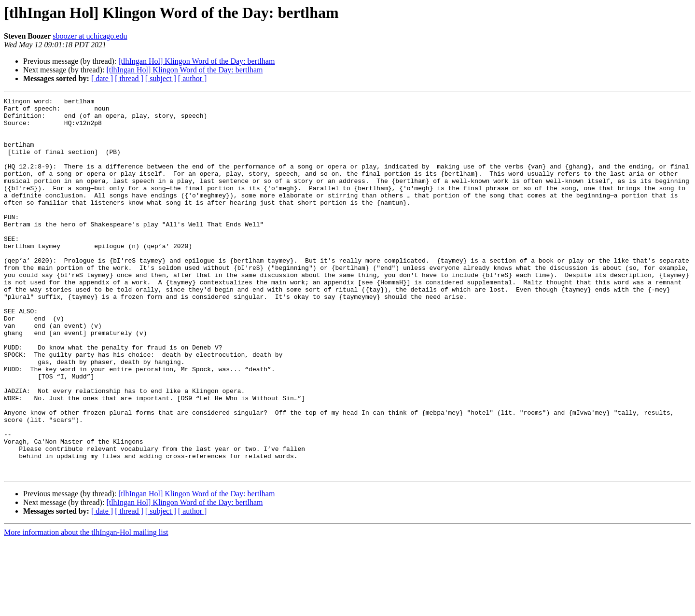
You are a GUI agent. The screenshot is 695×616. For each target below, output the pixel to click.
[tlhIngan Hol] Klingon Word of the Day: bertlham (196, 61)
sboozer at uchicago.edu (90, 36)
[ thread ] (129, 78)
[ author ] (193, 78)
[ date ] (102, 78)
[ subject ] (161, 78)
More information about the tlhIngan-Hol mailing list (86, 608)
